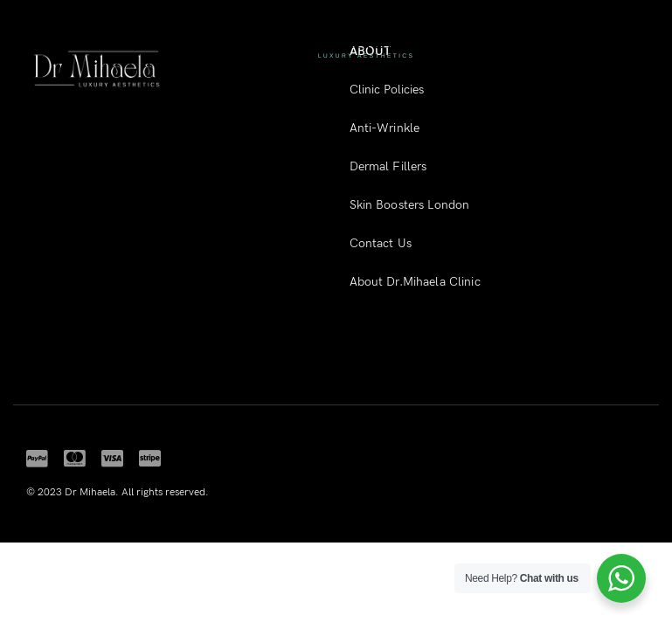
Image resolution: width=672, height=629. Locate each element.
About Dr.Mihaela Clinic (415, 282)
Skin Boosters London (410, 205)
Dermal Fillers (388, 166)
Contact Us (381, 243)
